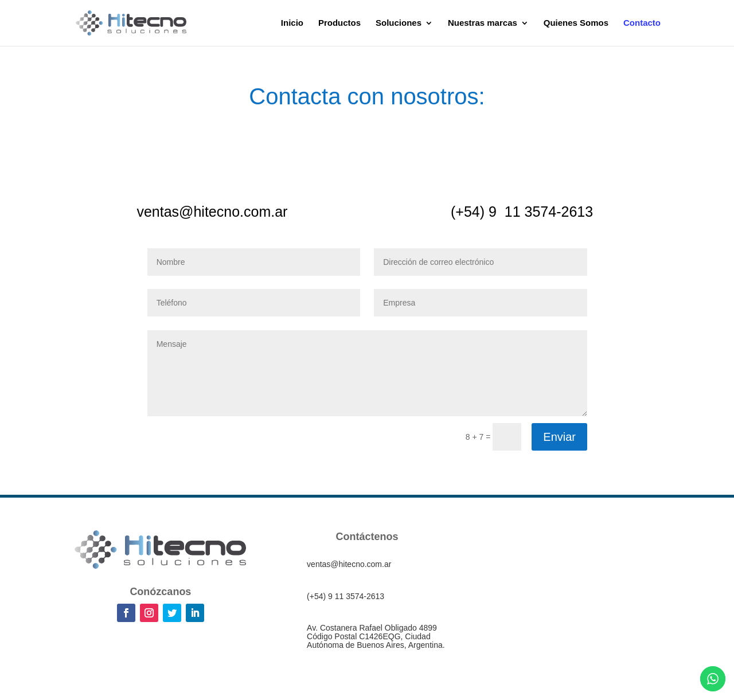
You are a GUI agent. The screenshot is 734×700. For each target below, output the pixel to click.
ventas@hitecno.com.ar (212, 212)
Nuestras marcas (483, 23)
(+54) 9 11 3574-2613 (522, 212)
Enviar (559, 437)
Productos (339, 23)
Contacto (642, 23)
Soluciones (399, 23)
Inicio (292, 23)
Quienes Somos (576, 23)
